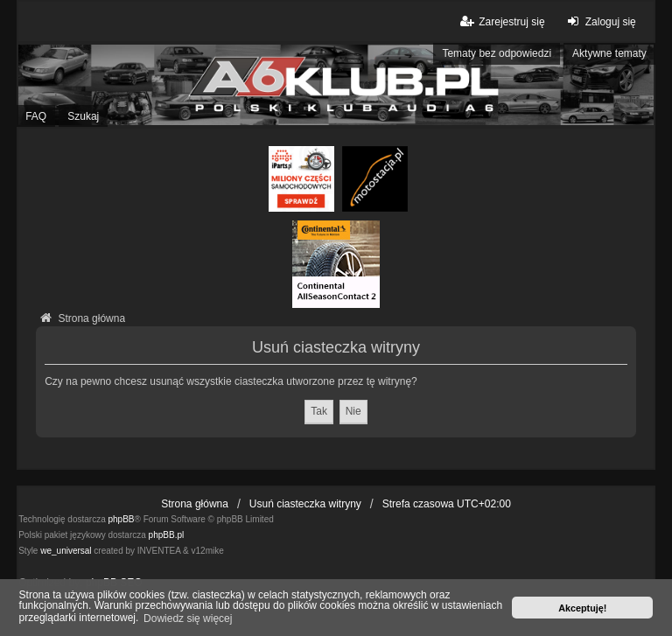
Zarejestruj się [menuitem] (501, 21)
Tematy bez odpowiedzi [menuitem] (497, 53)
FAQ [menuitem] (36, 116)
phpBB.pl (167, 535)
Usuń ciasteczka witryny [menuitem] (305, 504)
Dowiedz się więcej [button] (188, 619)
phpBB (122, 519)
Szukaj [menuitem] (83, 116)
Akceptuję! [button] (582, 608)
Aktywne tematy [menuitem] (609, 53)
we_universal (66, 551)
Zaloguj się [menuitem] (600, 21)
